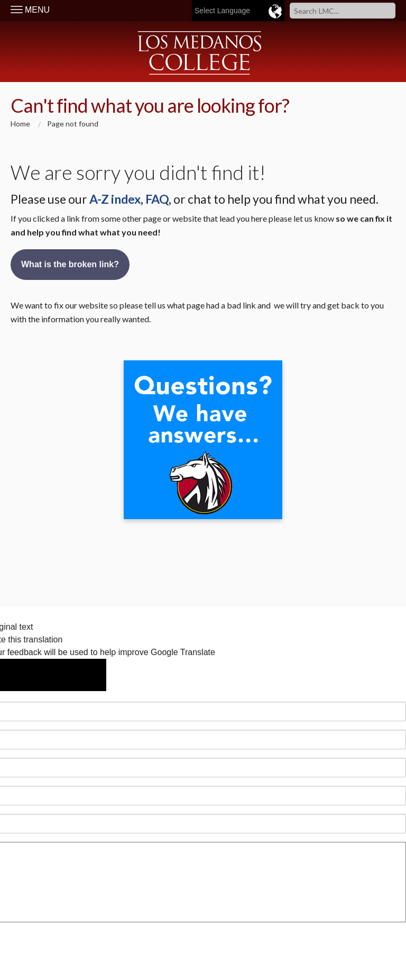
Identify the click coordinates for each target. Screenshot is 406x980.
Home (20, 124)
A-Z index (115, 199)
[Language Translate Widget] (263, 10)
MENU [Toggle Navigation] (30, 10)
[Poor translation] (77, 675)
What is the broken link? (70, 264)
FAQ (157, 199)
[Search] (343, 11)
